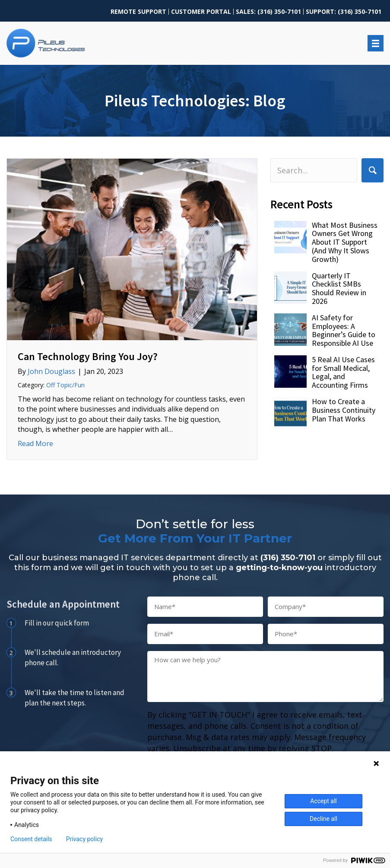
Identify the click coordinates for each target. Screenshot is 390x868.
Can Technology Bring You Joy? (88, 356)
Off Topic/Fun (65, 385)
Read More (35, 444)
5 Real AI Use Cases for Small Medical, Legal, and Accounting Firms (343, 372)
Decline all (323, 819)
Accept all (323, 801)
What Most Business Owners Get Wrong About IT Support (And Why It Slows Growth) (345, 242)
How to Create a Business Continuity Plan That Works (344, 410)
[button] (373, 170)
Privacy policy (84, 839)
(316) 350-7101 (288, 558)
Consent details (31, 839)
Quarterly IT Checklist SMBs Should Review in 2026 (339, 288)
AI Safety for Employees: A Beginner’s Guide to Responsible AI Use (344, 330)
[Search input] (314, 170)
